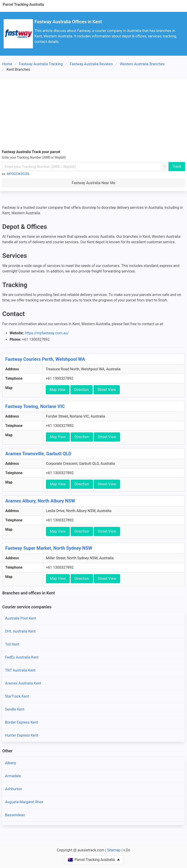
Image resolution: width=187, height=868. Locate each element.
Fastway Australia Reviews (91, 64)
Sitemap (114, 850)
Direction (82, 390)
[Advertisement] (93, 115)
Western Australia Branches (142, 64)
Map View (58, 390)
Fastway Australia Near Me (93, 183)
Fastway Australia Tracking (41, 64)
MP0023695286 (18, 174)
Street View (107, 390)
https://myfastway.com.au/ (47, 333)
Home (7, 64)
